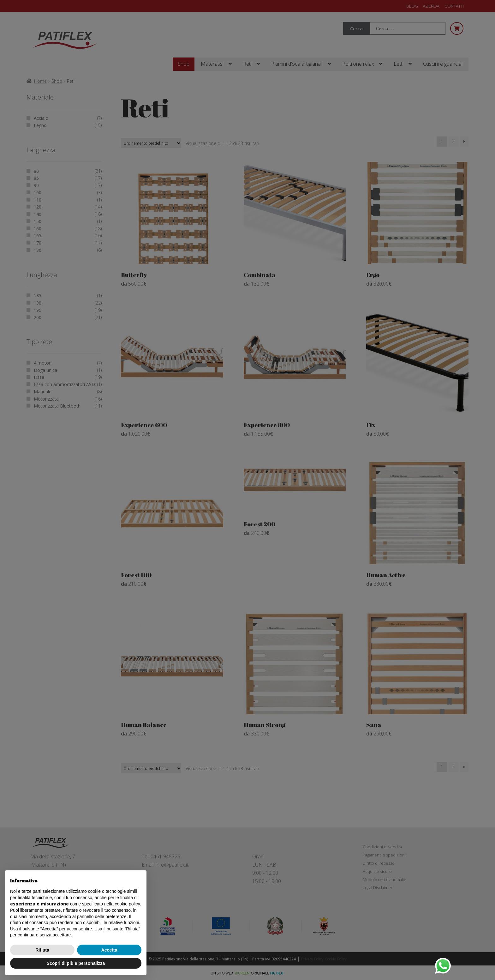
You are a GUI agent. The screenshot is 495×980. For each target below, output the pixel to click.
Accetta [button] (109, 950)
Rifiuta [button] (42, 950)
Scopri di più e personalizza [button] (76, 963)
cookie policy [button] (127, 904)
